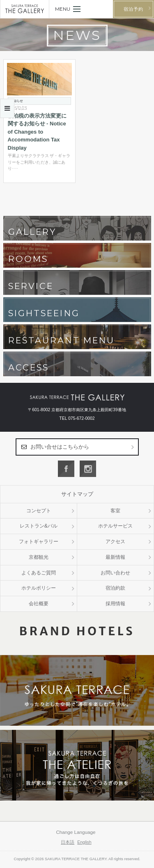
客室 (115, 511)
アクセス (115, 542)
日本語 (68, 842)
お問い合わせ (115, 573)
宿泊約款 (115, 588)
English (84, 842)
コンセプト (39, 511)
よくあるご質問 (39, 573)
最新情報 (115, 557)
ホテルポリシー (39, 588)
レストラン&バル (39, 526)
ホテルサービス (115, 526)
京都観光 (39, 557)
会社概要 (39, 604)
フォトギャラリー (39, 542)
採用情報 (115, 604)
